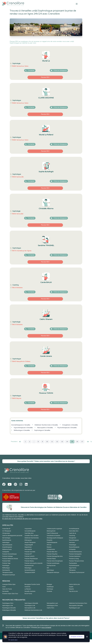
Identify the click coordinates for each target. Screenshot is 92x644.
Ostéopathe (6, 552)
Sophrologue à (42, 430)
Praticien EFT (28, 554)
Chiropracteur (6, 533)
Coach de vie (73, 533)
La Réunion (28, 589)
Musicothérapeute (74, 547)
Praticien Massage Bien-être (55, 556)
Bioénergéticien (51, 531)
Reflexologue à (22, 430)
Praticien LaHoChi (30, 556)
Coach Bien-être (29, 533)
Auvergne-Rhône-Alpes (9, 584)
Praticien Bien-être (52, 552)
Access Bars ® (6, 529)
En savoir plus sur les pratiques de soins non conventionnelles (22, 519)
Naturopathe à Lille (30, 608)
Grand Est (27, 587)
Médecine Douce (7, 549)
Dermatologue (6, 538)
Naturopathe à (45, 428)
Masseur (49, 547)
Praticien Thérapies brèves (76, 561)
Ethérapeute (28, 540)
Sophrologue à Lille (8, 606)
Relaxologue (28, 568)
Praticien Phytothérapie (31, 559)
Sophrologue (50, 570)
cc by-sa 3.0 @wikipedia (76, 37)
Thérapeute (72, 570)
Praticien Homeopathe (75, 554)
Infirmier (49, 545)
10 (47, 442)
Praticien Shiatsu (29, 561)
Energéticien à (70, 425)
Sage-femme (73, 568)
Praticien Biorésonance (75, 552)
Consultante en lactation (53, 536)
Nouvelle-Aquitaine (30, 591)
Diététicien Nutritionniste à (46, 425)
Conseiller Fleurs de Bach (31, 536)
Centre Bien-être (74, 531)
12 (57, 442)
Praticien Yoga (6, 563)
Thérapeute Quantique (9, 575)
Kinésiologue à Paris (52, 606)
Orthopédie (72, 549)
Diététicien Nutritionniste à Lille (33, 610)
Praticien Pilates (51, 559)
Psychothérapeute (74, 566)
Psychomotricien (29, 566)
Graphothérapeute (52, 542)
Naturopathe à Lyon (52, 603)
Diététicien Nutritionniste (32, 538)
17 (82, 442)
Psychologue (6, 566)
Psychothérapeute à (67, 428)
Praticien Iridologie (8, 556)
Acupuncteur (28, 529)
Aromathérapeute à (21, 425)
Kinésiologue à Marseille (9, 610)
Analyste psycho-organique (54, 529)
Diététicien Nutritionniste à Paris (78, 603)
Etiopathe (50, 540)
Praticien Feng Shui (52, 554)
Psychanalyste (73, 563)
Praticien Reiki (6, 561)
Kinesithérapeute (7, 547)
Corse (4, 587)
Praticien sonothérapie (53, 563)
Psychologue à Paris (8, 603)
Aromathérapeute (74, 529)
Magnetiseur (28, 547)
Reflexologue (6, 568)
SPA (48, 568)
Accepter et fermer (77, 637)
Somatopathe (6, 570)
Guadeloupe (50, 587)
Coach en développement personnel (12, 536)
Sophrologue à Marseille (31, 603)
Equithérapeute (7, 540)
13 (62, 442)
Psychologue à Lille (30, 606)
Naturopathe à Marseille (76, 606)
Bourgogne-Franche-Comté (32, 584)
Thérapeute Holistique (53, 572)
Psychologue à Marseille (9, 608)
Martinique (50, 589)
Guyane (71, 587)
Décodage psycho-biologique (55, 538)
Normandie (5, 591)
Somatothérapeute (30, 570)
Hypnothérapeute (7, 545)
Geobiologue (6, 542)
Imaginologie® (29, 545)
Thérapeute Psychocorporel (77, 572)
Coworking (72, 536)
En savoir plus (13, 640)
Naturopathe (28, 549)
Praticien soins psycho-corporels (34, 563)
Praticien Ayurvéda (30, 552)
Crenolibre (6, 478)
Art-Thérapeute (7, 531)
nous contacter (46, 628)
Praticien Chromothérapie (9, 554)
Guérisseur (72, 542)
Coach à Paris (50, 608)
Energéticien (73, 538)
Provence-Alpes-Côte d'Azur (10, 594)
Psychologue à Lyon (74, 608)
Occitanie (49, 591)
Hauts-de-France (7, 589)
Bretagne (49, 584)
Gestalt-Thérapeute (30, 542)
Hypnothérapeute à (23, 428)
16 (77, 442)
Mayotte (71, 589)
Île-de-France (28, 594)
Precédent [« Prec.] (16, 442)
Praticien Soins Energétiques (55, 561)
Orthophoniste (51, 549)
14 (67, 442)
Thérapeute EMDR (30, 572)
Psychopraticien (51, 566)
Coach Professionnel (52, 533)
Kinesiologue (73, 545)
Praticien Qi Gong (74, 559)
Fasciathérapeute (74, 540)
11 (52, 442)
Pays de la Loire (73, 591)
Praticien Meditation (75, 556)
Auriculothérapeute (30, 531)
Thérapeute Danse (7, 572)
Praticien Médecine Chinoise (10, 559)
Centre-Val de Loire (74, 584)
